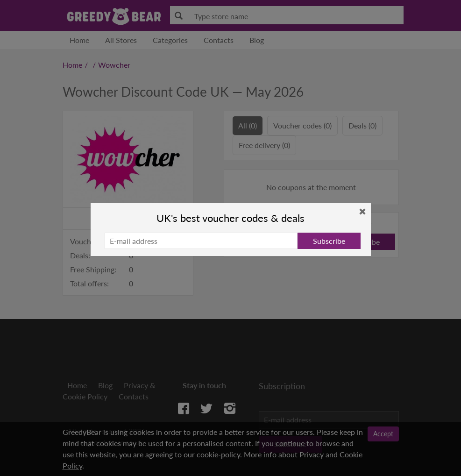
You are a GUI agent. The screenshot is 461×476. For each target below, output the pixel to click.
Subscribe (329, 241)
